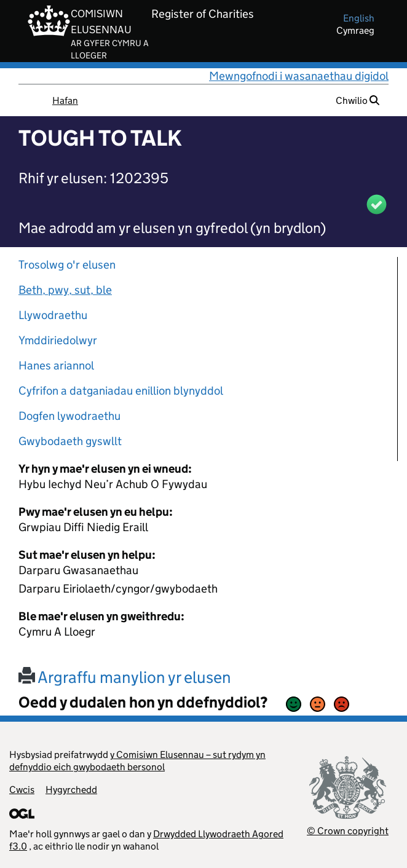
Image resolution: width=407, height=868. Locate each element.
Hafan (65, 101)
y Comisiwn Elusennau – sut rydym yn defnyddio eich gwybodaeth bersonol (137, 761)
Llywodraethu (53, 315)
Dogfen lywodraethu (69, 416)
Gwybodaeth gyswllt (70, 441)
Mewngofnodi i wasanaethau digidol (299, 76)
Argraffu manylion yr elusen (125, 677)
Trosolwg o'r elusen (67, 265)
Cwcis (22, 790)
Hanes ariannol (56, 365)
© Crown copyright (348, 831)
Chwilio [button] (358, 101)
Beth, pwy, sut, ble (65, 290)
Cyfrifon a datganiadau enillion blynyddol (121, 391)
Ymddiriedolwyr (58, 340)
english (359, 18)
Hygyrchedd (71, 790)
